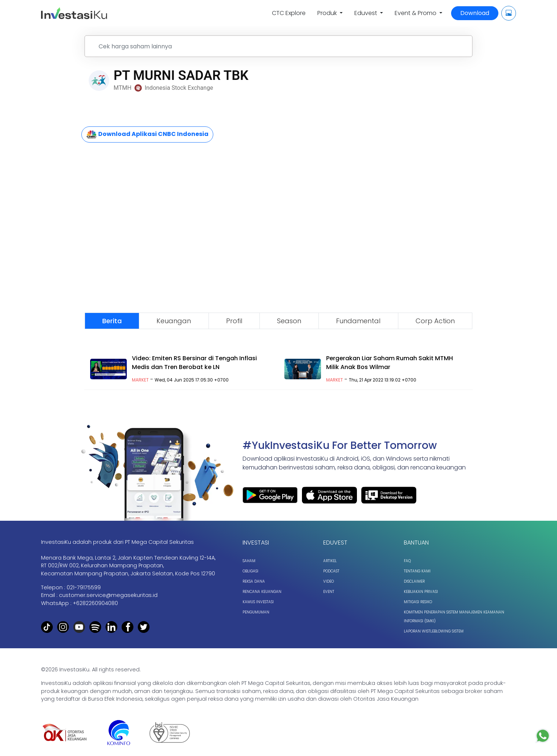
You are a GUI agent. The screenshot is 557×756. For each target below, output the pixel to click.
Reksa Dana (254, 581)
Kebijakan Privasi (421, 592)
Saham (249, 561)
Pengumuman (256, 612)
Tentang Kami (417, 571)
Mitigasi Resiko (418, 602)
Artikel (330, 561)
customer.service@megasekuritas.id (108, 595)
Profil (234, 321)
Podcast (331, 571)
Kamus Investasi (258, 602)
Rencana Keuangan (262, 592)
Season (289, 321)
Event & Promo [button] (416, 13)
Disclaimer (414, 581)
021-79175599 (84, 587)
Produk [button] (328, 13)
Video (329, 581)
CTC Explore (289, 13)
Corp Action (435, 321)
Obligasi (250, 571)
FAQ (407, 561)
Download (475, 13)
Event (329, 592)
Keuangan (174, 321)
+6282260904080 (95, 603)
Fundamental (358, 321)
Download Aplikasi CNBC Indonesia (147, 134)
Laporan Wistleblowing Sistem (434, 631)
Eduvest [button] (366, 13)
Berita (112, 321)
